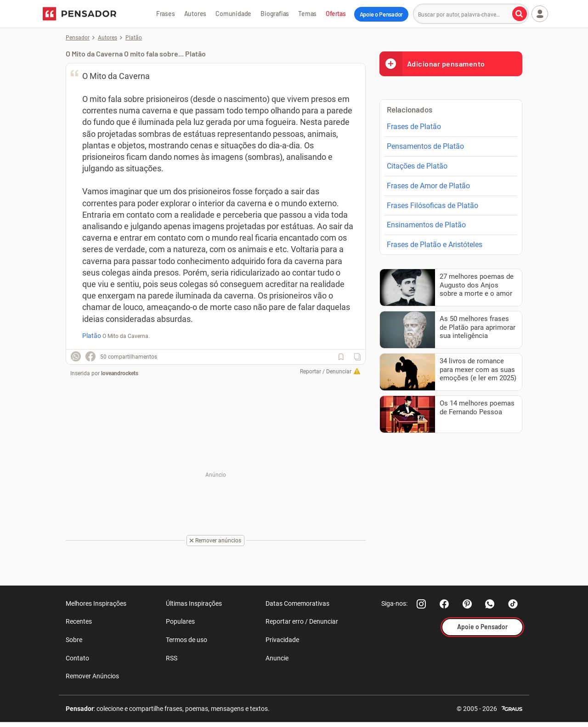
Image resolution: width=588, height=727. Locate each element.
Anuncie (277, 658)
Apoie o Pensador (381, 14)
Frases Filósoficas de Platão (433, 206)
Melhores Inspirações (96, 603)
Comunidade (233, 14)
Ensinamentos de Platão (426, 225)
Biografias (275, 14)
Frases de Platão (414, 127)
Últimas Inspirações (194, 603)
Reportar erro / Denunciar (302, 621)
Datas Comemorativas (297, 603)
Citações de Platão (417, 166)
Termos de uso (187, 640)
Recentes (79, 621)
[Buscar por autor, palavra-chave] (520, 14)
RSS (172, 658)
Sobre (74, 640)
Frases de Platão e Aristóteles (435, 245)
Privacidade (282, 640)
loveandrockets (120, 373)
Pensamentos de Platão (425, 146)
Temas (307, 14)
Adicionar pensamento (432, 64)
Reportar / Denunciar (326, 372)
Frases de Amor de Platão (428, 186)
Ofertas (336, 14)
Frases (166, 14)
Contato (77, 658)
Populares (180, 621)
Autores (195, 14)
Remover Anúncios (92, 676)
